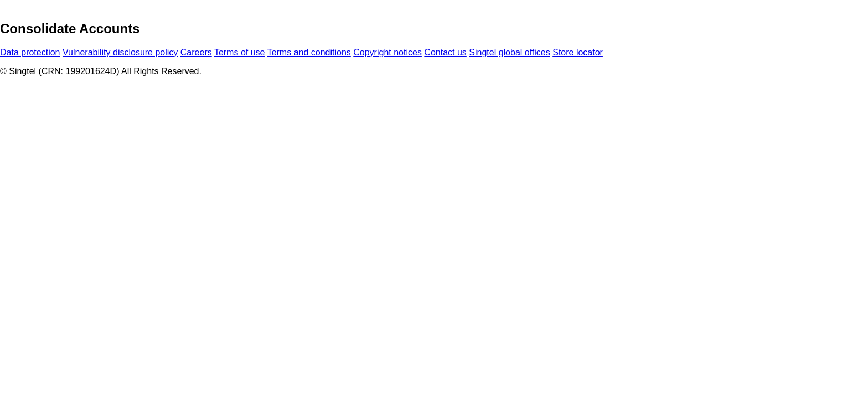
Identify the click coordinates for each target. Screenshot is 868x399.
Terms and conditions (309, 52)
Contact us (445, 52)
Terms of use (240, 52)
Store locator (578, 52)
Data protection (30, 52)
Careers (196, 52)
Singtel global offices (509, 52)
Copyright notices (387, 52)
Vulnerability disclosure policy (120, 52)
